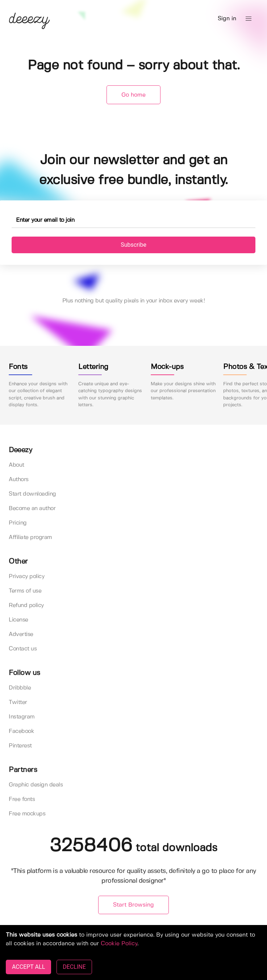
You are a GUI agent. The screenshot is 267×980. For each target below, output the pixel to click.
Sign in (227, 19)
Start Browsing (133, 905)
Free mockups (27, 814)
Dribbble (20, 688)
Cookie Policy (119, 944)
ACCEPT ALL (28, 967)
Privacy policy (26, 576)
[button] (249, 19)
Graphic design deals (36, 785)
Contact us (23, 649)
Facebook (21, 731)
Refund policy (26, 605)
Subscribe (133, 245)
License (18, 620)
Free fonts (22, 799)
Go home (133, 95)
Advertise (21, 634)
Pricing (18, 523)
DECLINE (74, 967)
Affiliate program (30, 537)
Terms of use (25, 591)
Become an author (32, 508)
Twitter (18, 702)
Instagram (22, 717)
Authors (19, 480)
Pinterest (20, 746)
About (16, 465)
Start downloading (32, 494)
